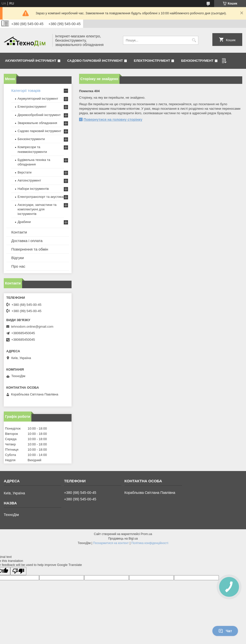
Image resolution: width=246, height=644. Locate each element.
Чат (225, 631)
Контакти (19, 232)
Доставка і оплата (27, 241)
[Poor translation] (18, 571)
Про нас (18, 266)
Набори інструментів (33, 189)
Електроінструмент (152, 61)
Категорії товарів (26, 91)
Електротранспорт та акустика (41, 197)
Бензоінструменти (31, 139)
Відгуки (18, 258)
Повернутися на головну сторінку (113, 120)
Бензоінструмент (197, 61)
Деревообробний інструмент (39, 115)
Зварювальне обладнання (37, 123)
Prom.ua (146, 534)
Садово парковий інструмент (95, 61)
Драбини (24, 222)
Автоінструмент (29, 180)
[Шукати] (194, 40)
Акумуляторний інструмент (31, 61)
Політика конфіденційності (150, 543)
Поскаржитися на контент (111, 543)
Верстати (25, 172)
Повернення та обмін (30, 249)
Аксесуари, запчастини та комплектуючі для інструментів (37, 209)
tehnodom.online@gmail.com (32, 327)
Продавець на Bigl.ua (123, 539)
